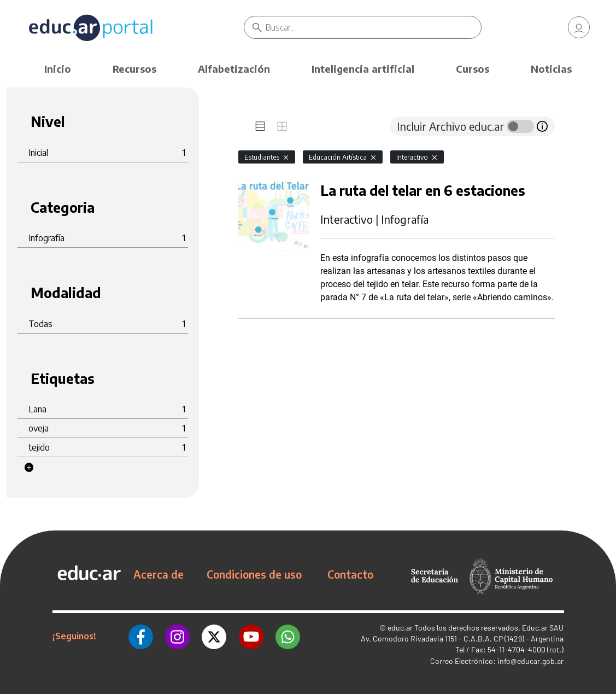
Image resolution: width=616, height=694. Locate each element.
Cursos (473, 69)
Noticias (551, 69)
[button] (29, 468)
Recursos (134, 69)
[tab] (260, 126)
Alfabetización (234, 69)
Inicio (58, 69)
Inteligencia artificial (363, 69)
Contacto (350, 574)
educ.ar (400, 628)
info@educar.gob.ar (530, 661)
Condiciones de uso (254, 574)
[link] (579, 27)
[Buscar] (373, 27)
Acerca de (159, 574)
